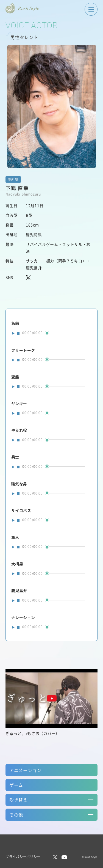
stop (18, 333)
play (13, 333)
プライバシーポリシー (23, 857)
